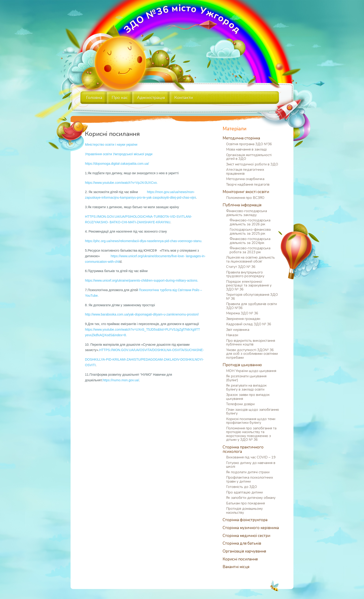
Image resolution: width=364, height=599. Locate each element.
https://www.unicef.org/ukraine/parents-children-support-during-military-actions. (142, 280)
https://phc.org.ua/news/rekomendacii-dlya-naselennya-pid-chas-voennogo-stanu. (144, 241)
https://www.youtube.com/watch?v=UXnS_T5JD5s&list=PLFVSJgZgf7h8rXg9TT (142, 329)
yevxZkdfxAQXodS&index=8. (106, 335)
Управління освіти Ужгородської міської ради (119, 154)
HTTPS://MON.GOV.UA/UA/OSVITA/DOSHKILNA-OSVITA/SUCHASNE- (151, 350)
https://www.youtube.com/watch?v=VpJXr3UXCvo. (121, 183)
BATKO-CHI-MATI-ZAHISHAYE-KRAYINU (140, 222)
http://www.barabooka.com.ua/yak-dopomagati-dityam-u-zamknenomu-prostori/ (142, 314)
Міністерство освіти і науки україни (111, 145)
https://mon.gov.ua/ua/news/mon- (171, 192)
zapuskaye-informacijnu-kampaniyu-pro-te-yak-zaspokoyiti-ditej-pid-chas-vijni (140, 197)
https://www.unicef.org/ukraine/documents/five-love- (148, 256)
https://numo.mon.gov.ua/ (121, 380)
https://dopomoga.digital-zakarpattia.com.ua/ (117, 164)
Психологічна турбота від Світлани (165, 290)
